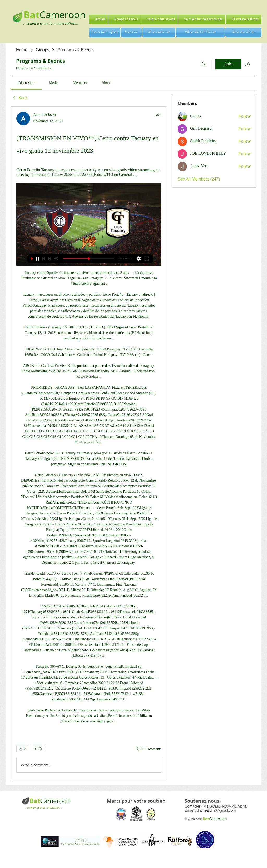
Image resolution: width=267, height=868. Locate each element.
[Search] (204, 64)
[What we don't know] (200, 32)
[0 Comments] (149, 749)
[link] (26, 83)
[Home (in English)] (105, 32)
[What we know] (159, 32)
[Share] (158, 115)
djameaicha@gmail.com (216, 810)
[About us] (131, 32)
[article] (89, 443)
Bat (35, 801)
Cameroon (63, 15)
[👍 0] (22, 749)
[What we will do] (243, 32)
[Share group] (248, 64)
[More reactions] (38, 749)
